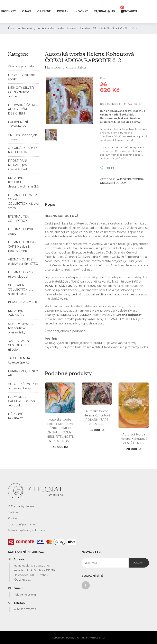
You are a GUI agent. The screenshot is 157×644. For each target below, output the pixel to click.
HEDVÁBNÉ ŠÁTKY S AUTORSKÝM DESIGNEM (23, 109)
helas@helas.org (25, 595)
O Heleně (44, 11)
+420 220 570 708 (25, 609)
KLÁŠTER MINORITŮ (23, 302)
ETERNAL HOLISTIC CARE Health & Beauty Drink (23, 247)
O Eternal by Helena (21, 506)
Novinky (82, 11)
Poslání (63, 11)
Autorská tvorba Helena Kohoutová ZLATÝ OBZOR (134, 439)
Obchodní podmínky (22, 524)
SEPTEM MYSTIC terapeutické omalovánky (20, 328)
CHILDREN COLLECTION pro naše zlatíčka (21, 289)
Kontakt (128, 11)
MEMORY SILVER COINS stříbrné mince (21, 92)
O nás (27, 11)
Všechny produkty (21, 66)
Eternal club (104, 11)
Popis (50, 204)
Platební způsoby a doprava (26, 530)
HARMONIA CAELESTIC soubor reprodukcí (22, 401)
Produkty (8, 11)
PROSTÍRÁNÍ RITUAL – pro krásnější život (18, 165)
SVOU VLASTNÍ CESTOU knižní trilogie (19, 345)
